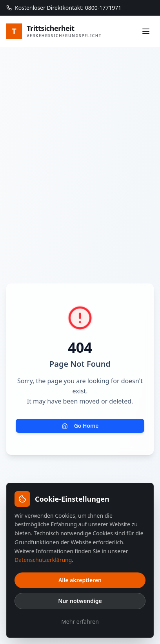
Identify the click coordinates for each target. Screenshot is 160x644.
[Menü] (146, 31)
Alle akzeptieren (80, 580)
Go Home (80, 426)
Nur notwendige (80, 601)
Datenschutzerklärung (43, 560)
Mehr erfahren (80, 622)
